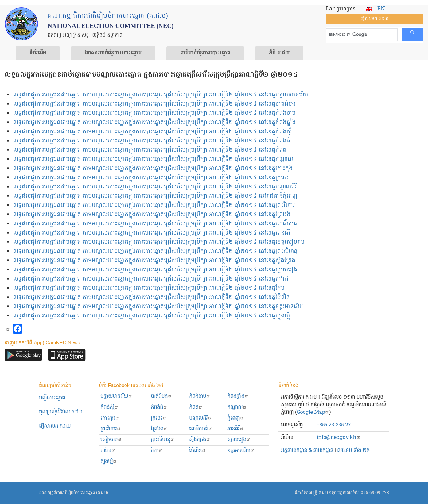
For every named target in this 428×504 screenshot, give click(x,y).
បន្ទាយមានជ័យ (116, 396)
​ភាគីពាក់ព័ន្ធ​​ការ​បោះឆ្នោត (205, 53)
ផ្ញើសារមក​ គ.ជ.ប (55, 426)
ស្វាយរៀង (239, 440)
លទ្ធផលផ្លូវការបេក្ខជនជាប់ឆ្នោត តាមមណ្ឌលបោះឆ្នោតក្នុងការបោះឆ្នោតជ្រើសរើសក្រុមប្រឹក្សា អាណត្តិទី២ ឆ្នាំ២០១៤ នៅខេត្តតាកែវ (151, 279)
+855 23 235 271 (335, 425)
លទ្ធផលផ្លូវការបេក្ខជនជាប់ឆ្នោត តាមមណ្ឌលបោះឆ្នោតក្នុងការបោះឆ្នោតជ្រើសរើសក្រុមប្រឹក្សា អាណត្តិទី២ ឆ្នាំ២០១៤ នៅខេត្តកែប (149, 288)
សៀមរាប (111, 440)
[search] (361, 35)
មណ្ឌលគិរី (200, 418)
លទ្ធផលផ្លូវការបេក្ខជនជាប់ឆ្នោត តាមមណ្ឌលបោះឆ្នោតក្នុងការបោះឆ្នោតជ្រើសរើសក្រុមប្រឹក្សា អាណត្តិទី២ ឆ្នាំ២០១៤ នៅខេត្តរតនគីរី (152, 233)
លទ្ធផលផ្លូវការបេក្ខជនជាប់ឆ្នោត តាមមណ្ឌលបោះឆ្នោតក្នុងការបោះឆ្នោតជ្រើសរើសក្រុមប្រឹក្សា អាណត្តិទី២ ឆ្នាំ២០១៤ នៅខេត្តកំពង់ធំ (152, 141)
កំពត (196, 407)
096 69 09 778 (375, 493)
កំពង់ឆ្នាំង (238, 396)
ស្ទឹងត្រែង (200, 440)
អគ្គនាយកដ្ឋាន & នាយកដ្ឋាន (307, 450)
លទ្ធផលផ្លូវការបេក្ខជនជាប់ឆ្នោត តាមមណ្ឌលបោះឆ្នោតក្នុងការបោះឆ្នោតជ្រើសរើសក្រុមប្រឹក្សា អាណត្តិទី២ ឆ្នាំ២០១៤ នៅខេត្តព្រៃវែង (152, 215)
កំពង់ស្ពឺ (109, 407)
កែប (157, 451)
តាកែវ (108, 451)
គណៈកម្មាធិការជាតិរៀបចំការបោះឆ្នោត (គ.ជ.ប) (74, 493)
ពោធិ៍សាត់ (201, 429)
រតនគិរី (235, 429)
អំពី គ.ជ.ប (279, 53)
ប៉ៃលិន (198, 451)
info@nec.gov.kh (339, 438)
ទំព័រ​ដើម (38, 53)
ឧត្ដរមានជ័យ (241, 451)
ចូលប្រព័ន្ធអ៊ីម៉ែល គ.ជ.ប (61, 412)
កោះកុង (110, 418)
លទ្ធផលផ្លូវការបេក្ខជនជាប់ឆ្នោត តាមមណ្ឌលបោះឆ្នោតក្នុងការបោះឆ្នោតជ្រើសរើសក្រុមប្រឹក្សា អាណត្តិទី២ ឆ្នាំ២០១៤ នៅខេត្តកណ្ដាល (153, 159)
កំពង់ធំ (159, 407)
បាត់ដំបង (161, 396)
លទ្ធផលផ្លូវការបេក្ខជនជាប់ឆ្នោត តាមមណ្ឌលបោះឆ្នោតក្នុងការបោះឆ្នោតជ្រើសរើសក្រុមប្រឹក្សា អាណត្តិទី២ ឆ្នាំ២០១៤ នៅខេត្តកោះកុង (153, 169)
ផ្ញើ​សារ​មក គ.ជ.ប (374, 19)
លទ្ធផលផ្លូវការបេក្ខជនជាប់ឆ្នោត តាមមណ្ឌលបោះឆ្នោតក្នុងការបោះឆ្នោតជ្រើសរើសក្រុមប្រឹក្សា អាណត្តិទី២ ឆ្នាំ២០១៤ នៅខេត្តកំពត (150, 150)
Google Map (313, 412)
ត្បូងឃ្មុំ (109, 461)
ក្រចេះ (159, 418)
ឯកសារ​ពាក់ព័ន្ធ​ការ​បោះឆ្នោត (113, 53)
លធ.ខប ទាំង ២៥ (353, 450)
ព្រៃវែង (159, 429)
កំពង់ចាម (200, 396)
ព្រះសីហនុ (163, 440)
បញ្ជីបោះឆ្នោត (52, 398)
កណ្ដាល (237, 407)
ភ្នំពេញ (236, 418)
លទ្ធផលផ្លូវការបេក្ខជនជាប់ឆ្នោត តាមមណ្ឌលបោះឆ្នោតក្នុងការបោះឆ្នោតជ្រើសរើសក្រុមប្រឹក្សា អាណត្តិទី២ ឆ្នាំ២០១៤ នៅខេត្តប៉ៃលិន (151, 298)
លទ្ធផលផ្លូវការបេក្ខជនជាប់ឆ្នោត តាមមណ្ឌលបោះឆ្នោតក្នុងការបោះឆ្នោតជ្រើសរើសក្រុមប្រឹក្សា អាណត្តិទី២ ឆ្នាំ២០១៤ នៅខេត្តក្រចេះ (151, 178)
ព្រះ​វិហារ (111, 429)
